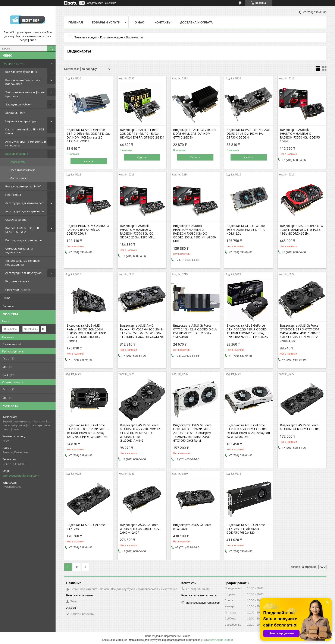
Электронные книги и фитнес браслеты (25, 94)
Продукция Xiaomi (18, 289)
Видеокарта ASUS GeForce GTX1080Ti (192, 527)
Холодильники (15, 113)
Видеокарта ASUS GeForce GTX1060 (86, 527)
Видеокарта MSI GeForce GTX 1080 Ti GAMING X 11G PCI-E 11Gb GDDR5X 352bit (301, 230)
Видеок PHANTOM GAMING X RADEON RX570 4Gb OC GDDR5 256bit (88, 230)
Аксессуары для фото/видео (24, 203)
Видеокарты (17, 162)
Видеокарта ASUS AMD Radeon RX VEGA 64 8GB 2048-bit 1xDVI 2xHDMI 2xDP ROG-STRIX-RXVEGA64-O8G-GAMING (142, 331)
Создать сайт (95, 3)
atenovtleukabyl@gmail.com (21, 476)
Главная (76, 22)
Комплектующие (17, 154)
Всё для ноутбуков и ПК (21, 72)
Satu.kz (186, 636)
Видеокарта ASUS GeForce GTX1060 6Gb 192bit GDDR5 (300, 427)
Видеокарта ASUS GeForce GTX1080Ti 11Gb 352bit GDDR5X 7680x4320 (246, 529)
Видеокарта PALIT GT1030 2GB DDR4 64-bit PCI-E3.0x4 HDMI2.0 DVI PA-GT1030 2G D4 (142, 134)
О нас (6, 298)
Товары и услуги (14, 63)
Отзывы (8, 306)
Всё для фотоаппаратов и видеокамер (23, 82)
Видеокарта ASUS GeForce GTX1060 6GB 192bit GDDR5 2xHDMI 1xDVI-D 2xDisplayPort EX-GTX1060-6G (248, 431)
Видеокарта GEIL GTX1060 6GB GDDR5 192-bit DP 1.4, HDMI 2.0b (246, 230)
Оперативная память (23, 170)
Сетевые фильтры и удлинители (19, 250)
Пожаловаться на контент (218, 640)
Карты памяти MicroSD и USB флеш (25, 131)
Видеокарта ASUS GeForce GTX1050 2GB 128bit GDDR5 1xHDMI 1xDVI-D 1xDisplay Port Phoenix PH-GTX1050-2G (247, 331)
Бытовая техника (17, 281)
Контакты (163, 22)
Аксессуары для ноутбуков (24, 273)
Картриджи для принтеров (24, 240)
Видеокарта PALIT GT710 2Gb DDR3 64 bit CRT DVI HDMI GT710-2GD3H (195, 134)
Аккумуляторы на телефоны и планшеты (26, 143)
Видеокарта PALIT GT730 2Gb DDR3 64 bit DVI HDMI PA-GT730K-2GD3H (248, 134)
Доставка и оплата (196, 22)
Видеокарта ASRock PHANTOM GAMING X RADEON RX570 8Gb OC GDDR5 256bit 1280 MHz (137, 232)
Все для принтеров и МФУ (23, 186)
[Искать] (51, 48)
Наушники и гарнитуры (21, 121)
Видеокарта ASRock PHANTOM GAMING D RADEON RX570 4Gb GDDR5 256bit (300, 136)
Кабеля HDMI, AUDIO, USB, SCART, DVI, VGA (22, 230)
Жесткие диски (19, 178)
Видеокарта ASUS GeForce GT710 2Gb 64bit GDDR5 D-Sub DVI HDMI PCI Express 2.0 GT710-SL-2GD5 (88, 136)
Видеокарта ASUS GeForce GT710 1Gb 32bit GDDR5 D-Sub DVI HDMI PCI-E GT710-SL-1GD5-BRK (195, 331)
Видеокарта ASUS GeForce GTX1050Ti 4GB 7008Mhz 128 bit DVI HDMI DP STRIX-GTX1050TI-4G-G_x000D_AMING (141, 433)
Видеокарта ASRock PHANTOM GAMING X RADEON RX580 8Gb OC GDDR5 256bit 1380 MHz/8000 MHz (194, 234)
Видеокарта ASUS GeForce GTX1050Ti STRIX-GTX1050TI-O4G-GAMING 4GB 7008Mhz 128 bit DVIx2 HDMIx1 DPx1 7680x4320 (301, 333)
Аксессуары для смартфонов (25, 211)
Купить (89, 161)
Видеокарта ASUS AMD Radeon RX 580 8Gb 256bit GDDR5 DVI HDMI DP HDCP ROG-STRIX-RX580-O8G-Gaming (86, 333)
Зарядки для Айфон (18, 104)
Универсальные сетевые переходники (23, 263)
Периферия (13, 195)
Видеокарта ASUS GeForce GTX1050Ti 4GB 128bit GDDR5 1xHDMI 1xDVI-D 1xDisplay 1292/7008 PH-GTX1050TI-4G (88, 431)
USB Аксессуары (16, 220)
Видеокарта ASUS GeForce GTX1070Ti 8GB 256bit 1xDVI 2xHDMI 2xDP (140, 529)
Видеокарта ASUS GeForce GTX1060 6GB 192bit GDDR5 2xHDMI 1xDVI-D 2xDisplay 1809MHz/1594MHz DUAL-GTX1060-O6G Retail (193, 433)
